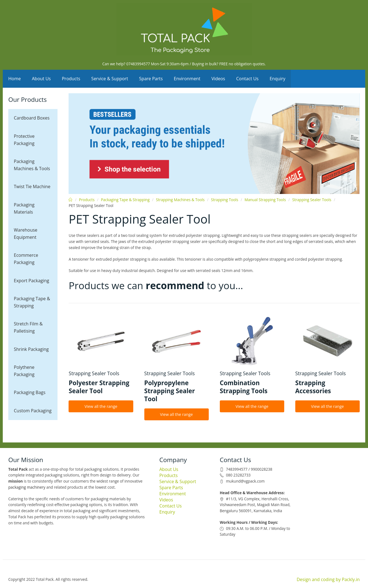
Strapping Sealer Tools (312, 200)
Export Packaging (32, 281)
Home (15, 79)
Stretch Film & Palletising (28, 327)
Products (71, 79)
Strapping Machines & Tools (180, 200)
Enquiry (277, 79)
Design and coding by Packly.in (328, 579)
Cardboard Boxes (32, 118)
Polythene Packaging (24, 371)
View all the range (101, 406)
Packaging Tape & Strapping (32, 302)
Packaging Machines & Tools (32, 165)
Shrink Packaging (31, 349)
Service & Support (110, 79)
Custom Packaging (33, 411)
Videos (218, 79)
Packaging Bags (30, 392)
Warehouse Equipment (26, 234)
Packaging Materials (24, 208)
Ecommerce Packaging (26, 259)
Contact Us (247, 79)
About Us (41, 79)
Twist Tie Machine (32, 186)
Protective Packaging (24, 140)
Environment (187, 79)
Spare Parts (151, 79)
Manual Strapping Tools (265, 200)
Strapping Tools (225, 200)
